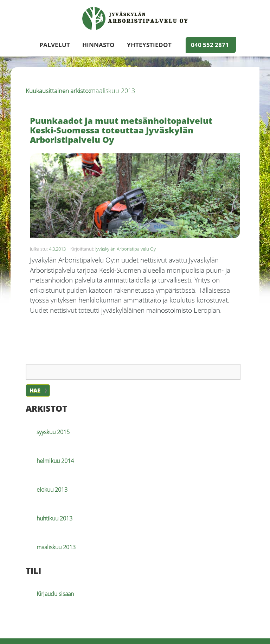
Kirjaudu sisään (55, 594)
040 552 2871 (210, 45)
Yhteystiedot (149, 45)
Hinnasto (98, 45)
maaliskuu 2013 (56, 547)
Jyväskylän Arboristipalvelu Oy (126, 249)
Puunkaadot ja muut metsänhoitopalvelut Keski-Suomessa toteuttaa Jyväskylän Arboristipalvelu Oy (121, 130)
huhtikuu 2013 (54, 518)
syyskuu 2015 (53, 432)
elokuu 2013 (52, 490)
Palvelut (55, 45)
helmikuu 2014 (55, 461)
